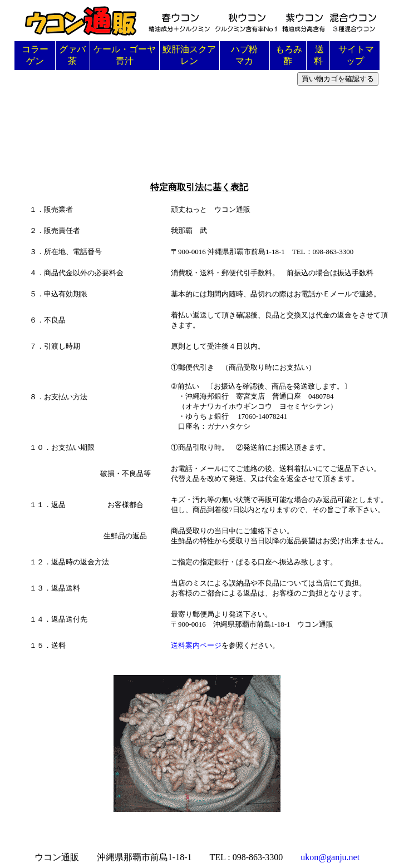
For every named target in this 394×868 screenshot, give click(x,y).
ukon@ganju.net (330, 857)
